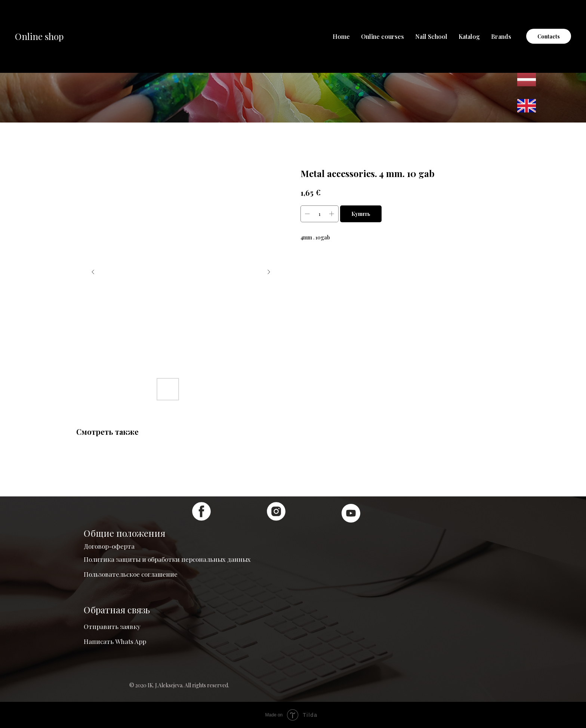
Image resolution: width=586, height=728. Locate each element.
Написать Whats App (115, 641)
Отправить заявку (112, 626)
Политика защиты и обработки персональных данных (167, 559)
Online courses (383, 36)
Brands (501, 36)
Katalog (469, 36)
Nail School (431, 36)
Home (341, 36)
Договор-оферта (109, 546)
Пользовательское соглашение (131, 574)
